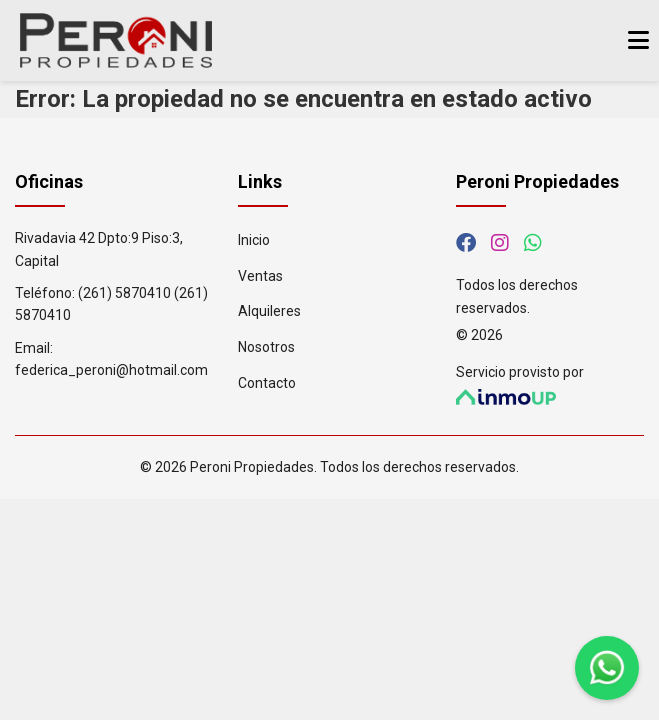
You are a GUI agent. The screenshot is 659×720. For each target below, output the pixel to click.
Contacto (267, 383)
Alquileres (269, 311)
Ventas (260, 276)
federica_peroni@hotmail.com (111, 370)
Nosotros (266, 347)
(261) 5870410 (124, 293)
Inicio (254, 240)
